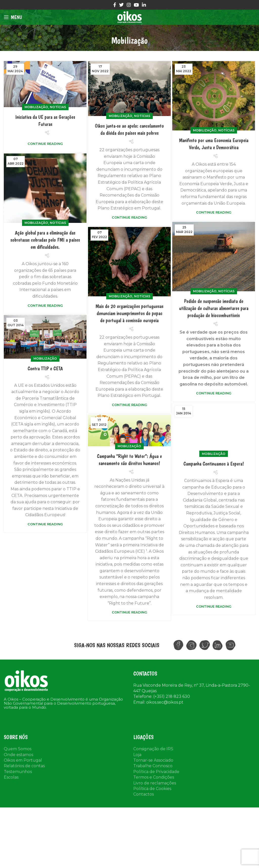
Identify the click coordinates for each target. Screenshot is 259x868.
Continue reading (45, 144)
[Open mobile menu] (13, 17)
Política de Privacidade (156, 772)
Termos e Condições (154, 777)
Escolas (11, 777)
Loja (137, 755)
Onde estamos (18, 755)
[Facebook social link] (115, 5)
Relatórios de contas (24, 766)
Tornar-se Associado (153, 760)
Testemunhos (18, 772)
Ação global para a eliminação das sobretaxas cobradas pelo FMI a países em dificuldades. (45, 240)
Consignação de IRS (153, 749)
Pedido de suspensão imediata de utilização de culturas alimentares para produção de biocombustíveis (214, 308)
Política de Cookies (152, 789)
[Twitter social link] (121, 5)
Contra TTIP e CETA (45, 370)
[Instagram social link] (129, 5)
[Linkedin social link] (144, 5)
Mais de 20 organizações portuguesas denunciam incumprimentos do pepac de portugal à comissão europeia (129, 313)
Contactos (144, 794)
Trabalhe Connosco (153, 766)
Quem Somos (18, 749)
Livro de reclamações (155, 783)
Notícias (58, 107)
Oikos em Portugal (23, 760)
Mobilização (36, 107)
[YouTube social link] (136, 5)
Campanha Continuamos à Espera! (214, 477)
